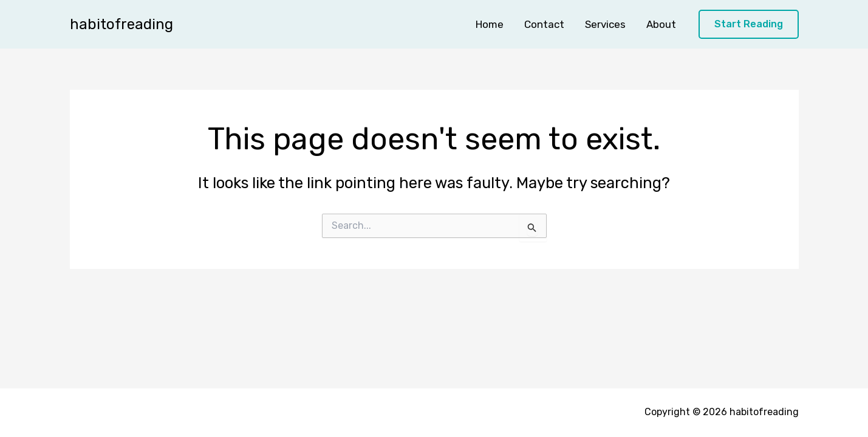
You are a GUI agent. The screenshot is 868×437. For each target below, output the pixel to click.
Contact (544, 24)
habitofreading (121, 24)
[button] (749, 25)
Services (605, 24)
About (661, 24)
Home (490, 24)
